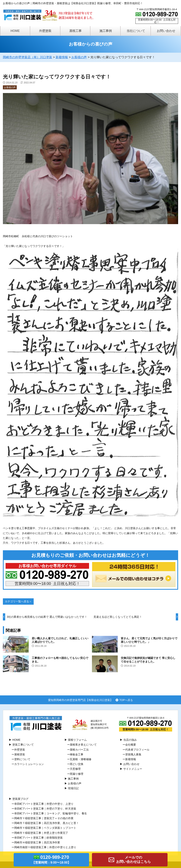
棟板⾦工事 (77, 754)
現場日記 (73, 788)
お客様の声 (10, 87)
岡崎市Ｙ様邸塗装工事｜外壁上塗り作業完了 (41, 833)
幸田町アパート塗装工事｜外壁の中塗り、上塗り (44, 804)
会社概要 (131, 745)
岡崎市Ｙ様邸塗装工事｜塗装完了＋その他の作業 (44, 818)
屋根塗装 (20, 754)
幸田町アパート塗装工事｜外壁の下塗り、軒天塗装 (45, 809)
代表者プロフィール (137, 750)
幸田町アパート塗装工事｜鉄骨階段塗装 (38, 838)
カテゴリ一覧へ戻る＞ (18, 601)
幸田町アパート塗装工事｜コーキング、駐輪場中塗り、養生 (51, 813)
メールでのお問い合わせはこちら (133, 860)
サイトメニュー (133, 769)
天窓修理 (75, 769)
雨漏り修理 (77, 774)
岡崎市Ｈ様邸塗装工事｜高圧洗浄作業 (37, 842)
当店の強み (130, 740)
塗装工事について (23, 745)
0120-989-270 (51, 860)
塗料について (22, 759)
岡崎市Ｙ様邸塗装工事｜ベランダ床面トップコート (45, 828)
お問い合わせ (166, 31)
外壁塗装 (45, 31)
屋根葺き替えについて (83, 745)
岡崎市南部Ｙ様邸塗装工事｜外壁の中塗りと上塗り (45, 847)
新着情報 (131, 759)
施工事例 (106, 31)
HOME (15, 31)
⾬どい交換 (77, 764)
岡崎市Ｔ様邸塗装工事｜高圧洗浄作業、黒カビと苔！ (47, 823)
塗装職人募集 (133, 754)
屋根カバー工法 (79, 750)
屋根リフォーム (77, 740)
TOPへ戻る (126, 700)
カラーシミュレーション (29, 764)
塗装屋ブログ (20, 799)
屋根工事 (75, 31)
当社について (136, 31)
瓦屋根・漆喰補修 (81, 759)
